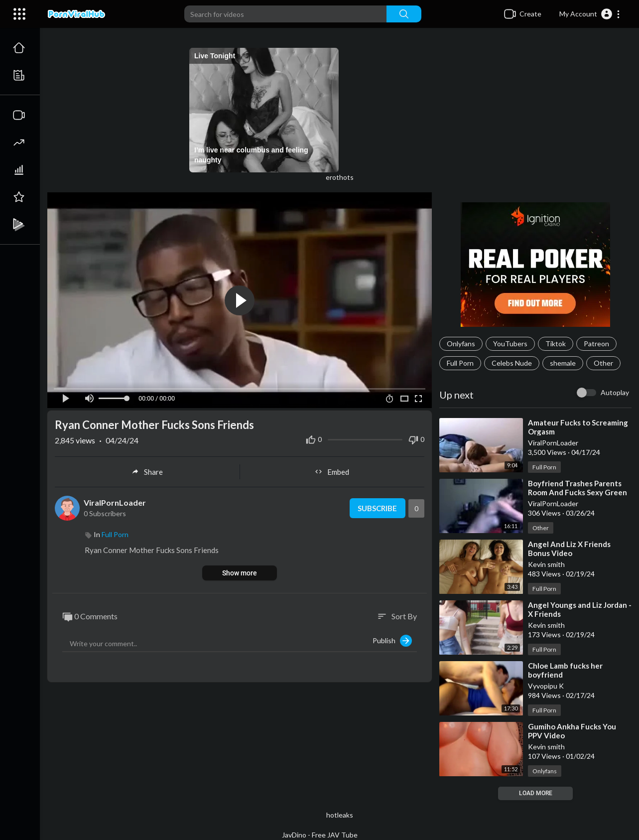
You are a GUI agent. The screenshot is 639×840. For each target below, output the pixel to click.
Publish (392, 641)
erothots (340, 177)
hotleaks (340, 815)
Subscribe (377, 508)
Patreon (596, 344)
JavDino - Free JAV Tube (320, 835)
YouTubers (510, 344)
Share (147, 472)
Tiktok (556, 344)
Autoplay (615, 392)
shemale (563, 363)
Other (603, 363)
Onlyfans (461, 344)
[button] (590, 14)
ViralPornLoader (115, 502)
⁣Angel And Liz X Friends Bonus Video (569, 549)
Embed (332, 472)
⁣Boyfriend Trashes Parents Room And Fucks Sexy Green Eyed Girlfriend (577, 492)
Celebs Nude (512, 363)
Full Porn (460, 363)
